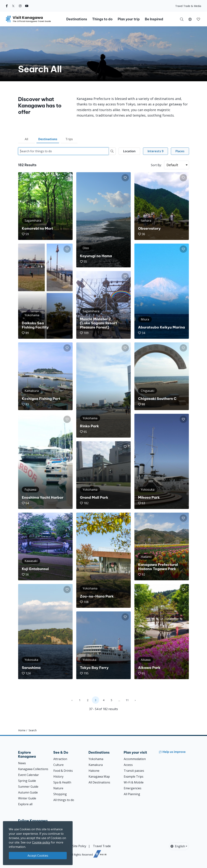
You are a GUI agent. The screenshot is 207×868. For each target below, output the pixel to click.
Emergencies (133, 788)
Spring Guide (27, 781)
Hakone (94, 771)
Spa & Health (62, 782)
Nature (58, 788)
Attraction (60, 759)
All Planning (132, 794)
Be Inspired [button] (154, 19)
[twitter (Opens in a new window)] (13, 6)
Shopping (60, 794)
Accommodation (135, 759)
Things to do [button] (102, 19)
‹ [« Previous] (72, 700)
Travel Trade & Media (188, 6)
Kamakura (96, 765)
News (22, 763)
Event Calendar (29, 775)
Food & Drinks (63, 771)
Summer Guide (28, 787)
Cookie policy (41, 842)
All (26, 139)
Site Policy (79, 846)
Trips (69, 139)
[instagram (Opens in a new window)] (20, 6)
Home (22, 730)
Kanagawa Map (99, 776)
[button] (190, 19)
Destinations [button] (77, 19)
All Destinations (99, 782)
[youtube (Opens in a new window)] (27, 6)
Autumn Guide (28, 792)
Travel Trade (102, 846)
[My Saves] (198, 19)
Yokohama (96, 759)
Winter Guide (27, 798)
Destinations (48, 139)
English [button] (178, 846)
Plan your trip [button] (129, 19)
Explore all (25, 804)
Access (128, 765)
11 (127, 700)
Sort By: (156, 165)
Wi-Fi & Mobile (134, 782)
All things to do (64, 800)
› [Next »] (135, 700)
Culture (58, 765)
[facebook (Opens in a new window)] (7, 6)
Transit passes (134, 771)
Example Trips (134, 776)
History (58, 776)
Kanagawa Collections (33, 769)
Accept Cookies (38, 856)
